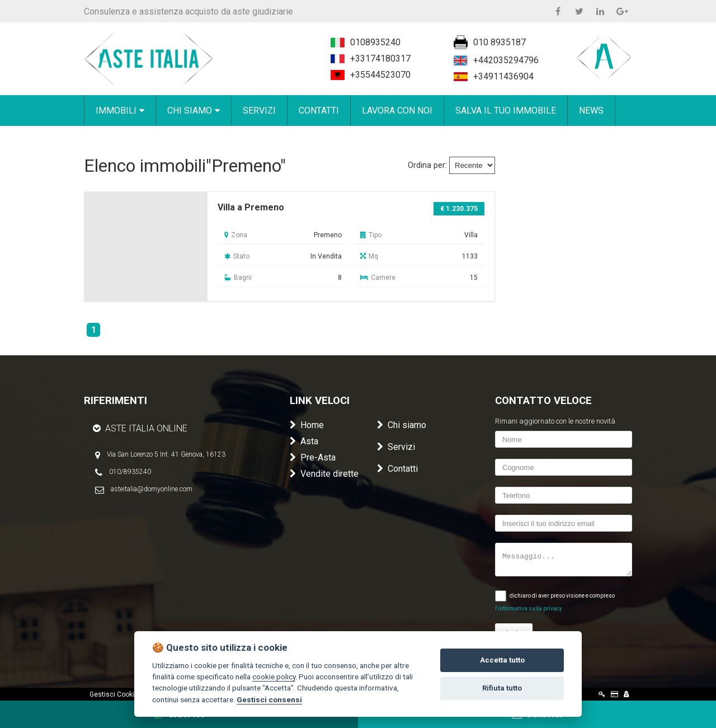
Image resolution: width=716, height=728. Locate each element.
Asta (304, 441)
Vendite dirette (324, 474)
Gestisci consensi (269, 699)
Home (307, 425)
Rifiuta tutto (502, 688)
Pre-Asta (313, 457)
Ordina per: (427, 165)
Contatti (397, 469)
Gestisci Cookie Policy (124, 694)
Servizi (396, 447)
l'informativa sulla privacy (529, 609)
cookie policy (274, 677)
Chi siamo (402, 425)
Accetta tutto (502, 660)
